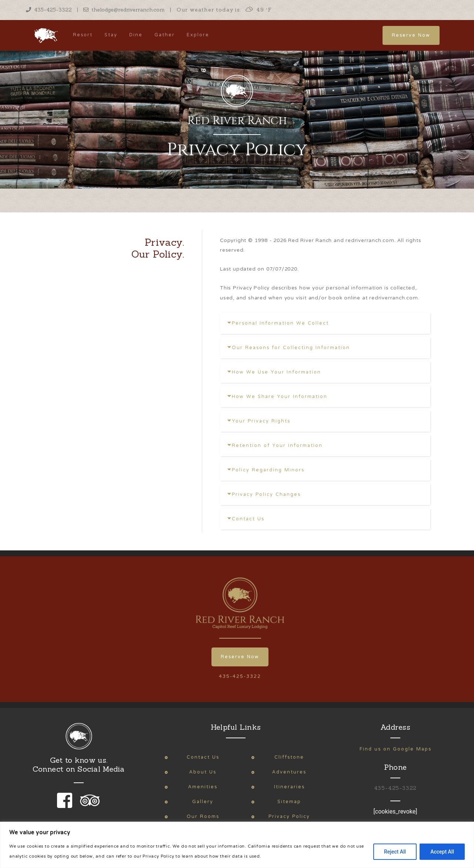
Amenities (203, 787)
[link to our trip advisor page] (89, 806)
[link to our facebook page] (66, 806)
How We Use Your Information (274, 372)
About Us (203, 772)
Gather (165, 35)
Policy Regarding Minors (266, 470)
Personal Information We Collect (278, 323)
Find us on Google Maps (395, 749)
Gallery (203, 802)
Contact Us (246, 519)
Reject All (395, 852)
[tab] (325, 323)
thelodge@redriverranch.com (124, 10)
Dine (136, 35)
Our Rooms (203, 817)
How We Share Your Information (277, 397)
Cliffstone (289, 757)
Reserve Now (411, 35)
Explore (198, 35)
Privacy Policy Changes (264, 495)
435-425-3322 (49, 10)
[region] (237, 845)
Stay (111, 35)
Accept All (442, 852)
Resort (83, 35)
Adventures (289, 772)
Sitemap (289, 802)
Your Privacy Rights (259, 421)
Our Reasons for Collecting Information (289, 348)
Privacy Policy (289, 817)
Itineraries (289, 787)
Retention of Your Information (275, 446)
